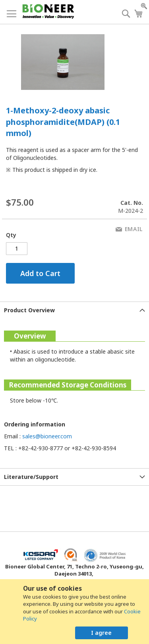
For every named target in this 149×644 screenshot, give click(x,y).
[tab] (74, 310)
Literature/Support (31, 477)
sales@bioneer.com (47, 436)
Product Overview (29, 310)
